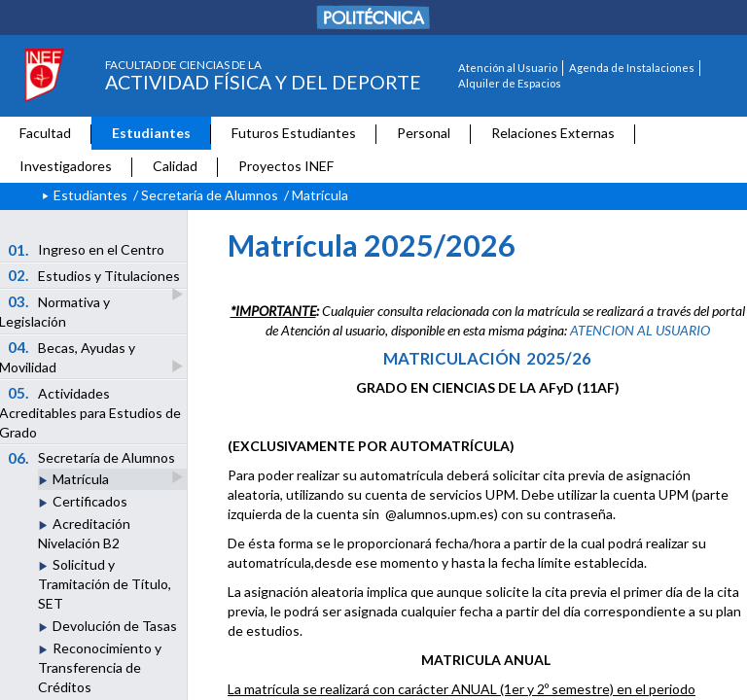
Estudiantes (151, 133)
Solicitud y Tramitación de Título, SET (105, 584)
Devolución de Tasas (115, 626)
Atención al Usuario (508, 68)
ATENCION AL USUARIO (640, 330)
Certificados (90, 501)
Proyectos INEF (286, 166)
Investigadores (66, 166)
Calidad (175, 166)
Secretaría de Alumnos (210, 195)
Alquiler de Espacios (510, 83)
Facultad (45, 133)
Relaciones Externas (553, 133)
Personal (424, 133)
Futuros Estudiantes (294, 133)
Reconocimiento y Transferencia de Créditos (100, 667)
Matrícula (81, 479)
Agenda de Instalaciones (632, 68)
